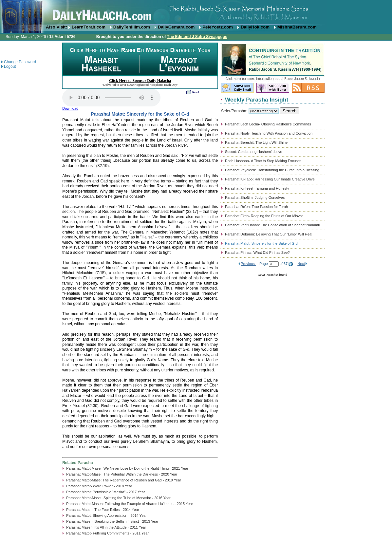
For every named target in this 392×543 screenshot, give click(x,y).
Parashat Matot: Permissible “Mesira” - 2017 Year (105, 492)
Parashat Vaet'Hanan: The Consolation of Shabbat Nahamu (272, 225)
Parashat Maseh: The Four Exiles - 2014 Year (103, 510)
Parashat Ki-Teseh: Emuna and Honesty (257, 188)
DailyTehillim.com (132, 27)
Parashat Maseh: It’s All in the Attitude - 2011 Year (106, 527)
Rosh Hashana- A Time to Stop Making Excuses (263, 161)
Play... (111, 98)
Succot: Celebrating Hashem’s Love (254, 152)
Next (301, 264)
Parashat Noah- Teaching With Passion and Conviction (269, 133)
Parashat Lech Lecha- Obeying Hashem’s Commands (268, 124)
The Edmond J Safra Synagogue (197, 37)
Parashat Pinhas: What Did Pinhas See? (257, 253)
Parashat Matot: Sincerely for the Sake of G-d (261, 243)
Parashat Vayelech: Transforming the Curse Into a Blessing (272, 170)
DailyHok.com (255, 27)
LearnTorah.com (89, 27)
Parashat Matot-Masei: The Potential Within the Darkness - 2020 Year (122, 474)
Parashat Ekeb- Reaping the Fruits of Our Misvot (264, 216)
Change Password (20, 62)
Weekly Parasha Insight (257, 100)
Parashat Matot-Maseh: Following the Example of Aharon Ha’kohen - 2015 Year (130, 504)
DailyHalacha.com (196, 12)
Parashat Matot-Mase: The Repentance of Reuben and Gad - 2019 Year (124, 480)
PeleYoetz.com (218, 27)
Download (70, 108)
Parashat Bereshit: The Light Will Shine (256, 142)
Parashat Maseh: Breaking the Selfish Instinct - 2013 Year (112, 521)
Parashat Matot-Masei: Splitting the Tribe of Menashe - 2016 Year (118, 498)
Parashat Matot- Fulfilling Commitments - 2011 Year (107, 533)
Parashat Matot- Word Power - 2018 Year (99, 486)
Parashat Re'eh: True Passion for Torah (256, 207)
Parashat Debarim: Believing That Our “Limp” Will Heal (269, 234)
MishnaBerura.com (297, 27)
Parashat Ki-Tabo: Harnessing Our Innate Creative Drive (270, 179)
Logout (10, 66)
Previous (248, 264)
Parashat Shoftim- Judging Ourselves (255, 197)
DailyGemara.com (176, 27)
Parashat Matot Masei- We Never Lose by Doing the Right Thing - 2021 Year (127, 468)
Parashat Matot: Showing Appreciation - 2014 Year (106, 515)
